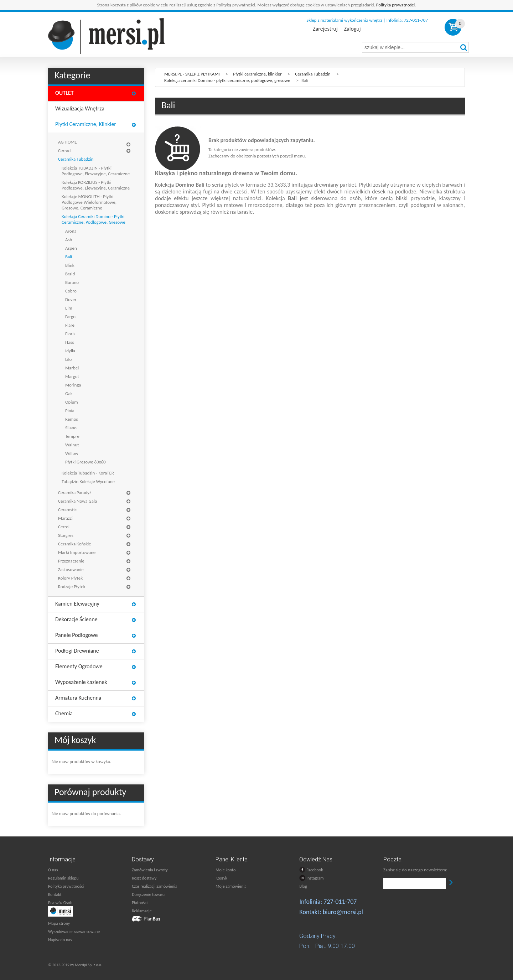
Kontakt (55, 895)
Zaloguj (353, 29)
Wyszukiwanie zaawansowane (74, 932)
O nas (53, 870)
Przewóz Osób (60, 903)
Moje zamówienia (231, 886)
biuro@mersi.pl (343, 912)
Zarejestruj (325, 29)
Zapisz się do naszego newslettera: (415, 870)
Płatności (140, 903)
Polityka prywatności (396, 5)
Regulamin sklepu (63, 878)
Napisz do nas (60, 940)
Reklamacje (142, 911)
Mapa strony (59, 923)
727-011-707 (340, 902)
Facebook (311, 870)
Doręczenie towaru (148, 895)
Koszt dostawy (144, 878)
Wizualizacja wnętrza (80, 108)
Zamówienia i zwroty (150, 870)
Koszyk (221, 878)
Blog (303, 886)
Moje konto (226, 870)
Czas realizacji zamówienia (154, 886)
